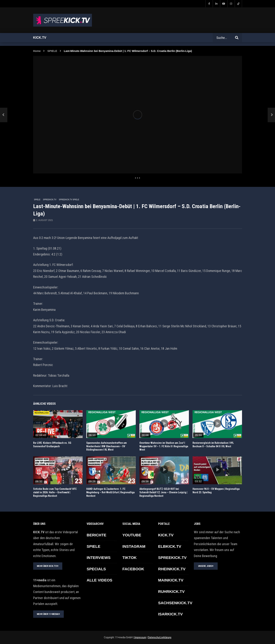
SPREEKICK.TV (50, 200)
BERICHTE (96, 535)
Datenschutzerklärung (160, 637)
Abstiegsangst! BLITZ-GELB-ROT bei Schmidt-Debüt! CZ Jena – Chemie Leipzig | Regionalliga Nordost (163, 492)
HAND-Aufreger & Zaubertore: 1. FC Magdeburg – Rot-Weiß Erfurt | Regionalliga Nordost (110, 492)
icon (58, 423)
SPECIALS (96, 569)
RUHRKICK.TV (171, 591)
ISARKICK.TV (170, 614)
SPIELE (52, 51)
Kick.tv (40, 38)
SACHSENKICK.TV (175, 603)
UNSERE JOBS (206, 566)
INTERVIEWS (99, 558)
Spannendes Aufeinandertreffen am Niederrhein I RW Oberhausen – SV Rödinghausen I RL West (107, 446)
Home (37, 51)
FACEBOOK (133, 569)
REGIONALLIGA (42, 413)
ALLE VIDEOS (99, 580)
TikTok (130, 558)
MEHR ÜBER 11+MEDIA (48, 614)
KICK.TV (166, 535)
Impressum (140, 637)
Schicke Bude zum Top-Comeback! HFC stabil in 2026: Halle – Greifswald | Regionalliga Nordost (55, 492)
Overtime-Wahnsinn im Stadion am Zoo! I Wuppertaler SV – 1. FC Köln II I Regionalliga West (164, 446)
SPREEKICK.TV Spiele (69, 200)
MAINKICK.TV (171, 580)
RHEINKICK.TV (172, 569)
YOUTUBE (132, 535)
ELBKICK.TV (170, 546)
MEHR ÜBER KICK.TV (48, 566)
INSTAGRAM (134, 546)
